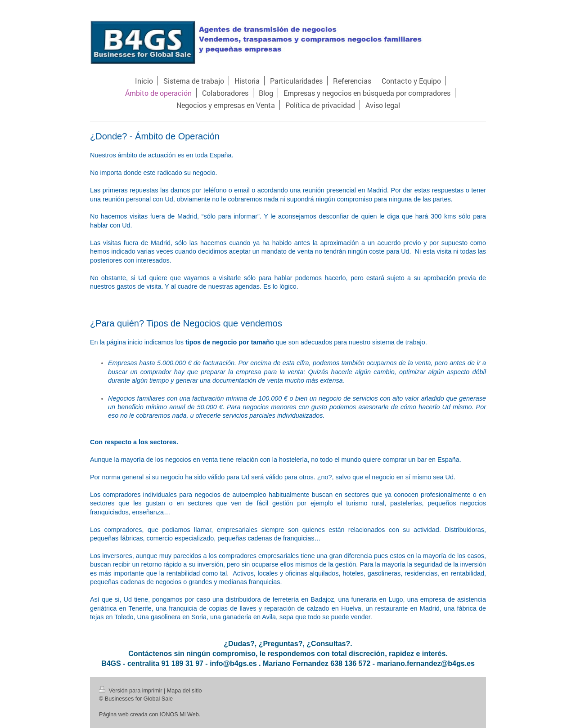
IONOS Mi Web (179, 715)
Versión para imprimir (131, 691)
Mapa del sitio (184, 691)
